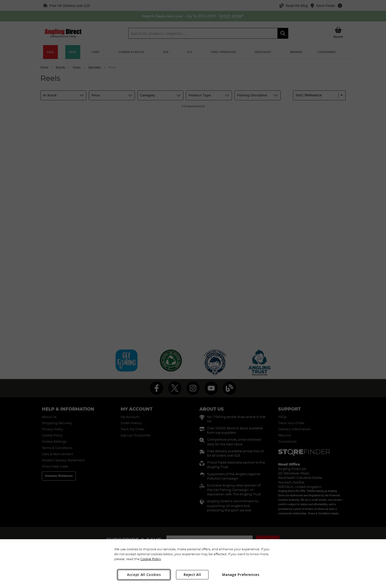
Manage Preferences (241, 575)
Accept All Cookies (144, 575)
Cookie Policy (151, 559)
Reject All (192, 575)
